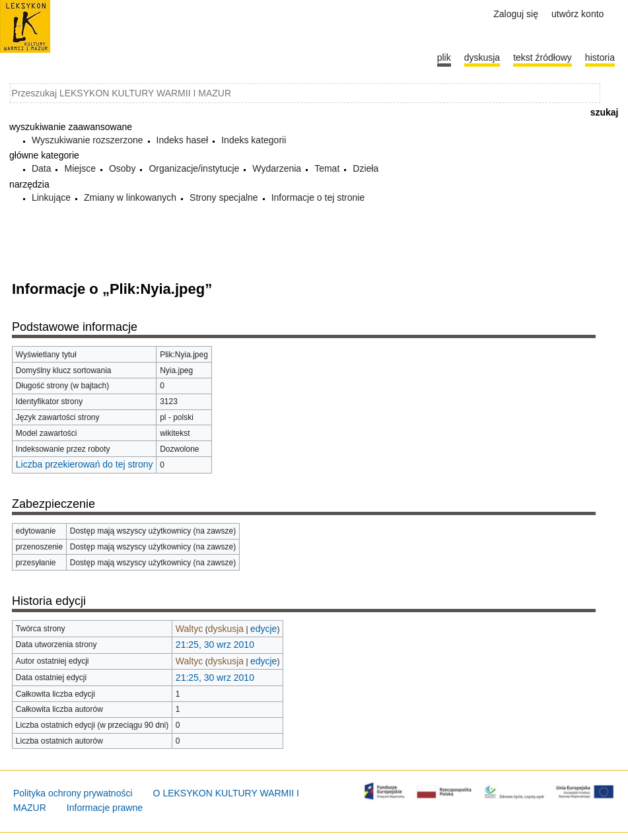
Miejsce (80, 168)
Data (42, 168)
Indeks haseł (183, 140)
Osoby (122, 168)
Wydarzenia (277, 168)
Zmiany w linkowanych (130, 197)
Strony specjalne (224, 197)
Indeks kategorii (254, 140)
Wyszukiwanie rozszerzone (87, 140)
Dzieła (366, 168)
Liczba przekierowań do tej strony (85, 464)
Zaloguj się (516, 14)
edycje (263, 629)
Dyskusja (482, 57)
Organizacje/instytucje (194, 168)
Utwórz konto (577, 14)
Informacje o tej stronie (318, 197)
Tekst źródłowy (542, 57)
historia (600, 57)
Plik (444, 57)
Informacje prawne (105, 808)
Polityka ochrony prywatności (73, 793)
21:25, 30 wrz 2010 (215, 645)
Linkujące (51, 197)
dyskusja (226, 629)
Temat (327, 168)
